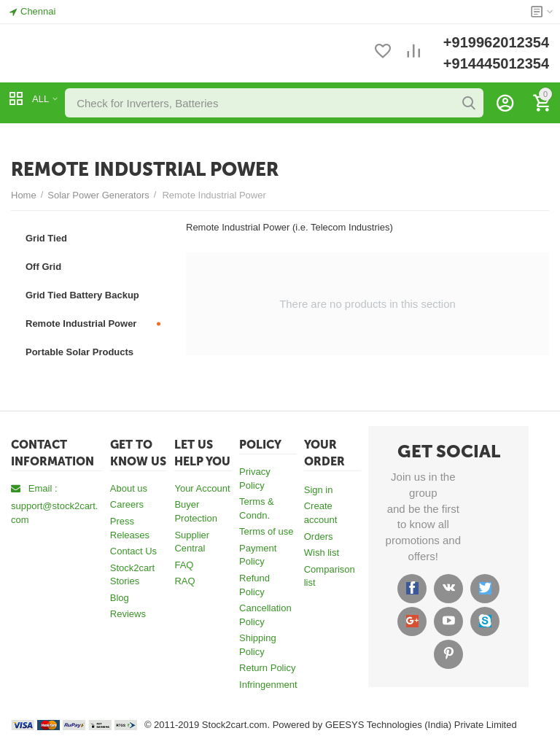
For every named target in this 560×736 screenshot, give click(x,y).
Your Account (202, 488)
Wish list (322, 553)
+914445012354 (496, 63)
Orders (319, 536)
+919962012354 (496, 42)
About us (129, 488)
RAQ (184, 581)
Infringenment (268, 685)
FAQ (184, 565)
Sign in (319, 490)
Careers (127, 504)
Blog (120, 598)
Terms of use (266, 531)
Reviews (128, 614)
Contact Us (133, 551)
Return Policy (267, 668)
